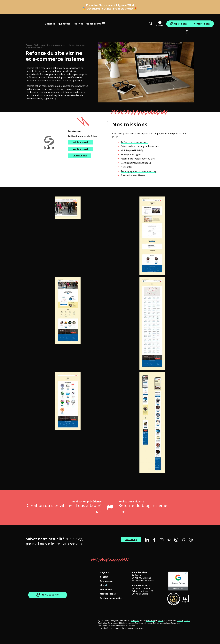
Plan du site (106, 590)
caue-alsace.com (128, 626)
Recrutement (107, 581)
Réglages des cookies (111, 598)
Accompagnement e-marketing (139, 171)
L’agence (105, 573)
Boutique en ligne (131, 155)
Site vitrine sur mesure (57, 45)
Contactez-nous (202, 24)
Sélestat (149, 623)
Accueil (29, 45)
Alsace (161, 620)
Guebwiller (102, 623)
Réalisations (40, 45)
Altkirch (121, 623)
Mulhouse (135, 620)
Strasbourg (140, 623)
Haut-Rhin (151, 620)
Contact (104, 577)
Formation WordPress (133, 175)
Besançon (175, 623)
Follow (160, 24)
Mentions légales (109, 594)
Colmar (180, 620)
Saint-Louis (113, 623)
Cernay (187, 620)
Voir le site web (81, 142)
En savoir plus (80, 156)
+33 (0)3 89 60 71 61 (47, 595)
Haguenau (130, 623)
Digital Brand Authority (119, 9)
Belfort (156, 623)
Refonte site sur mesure (134, 142)
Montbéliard (165, 623)
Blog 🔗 (104, 585)
